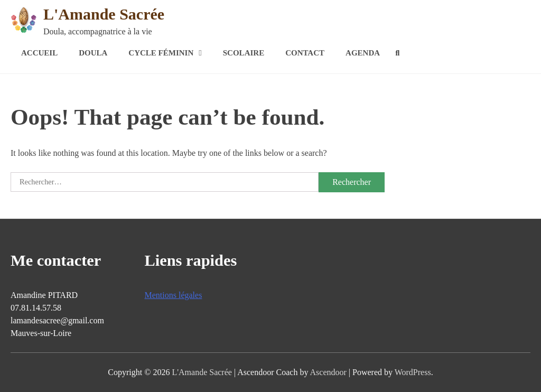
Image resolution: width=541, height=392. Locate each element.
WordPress (413, 372)
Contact (305, 53)
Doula (93, 53)
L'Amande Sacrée (104, 14)
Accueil (39, 53)
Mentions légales (174, 295)
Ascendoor (328, 372)
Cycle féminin (161, 53)
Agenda (363, 53)
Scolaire (244, 53)
